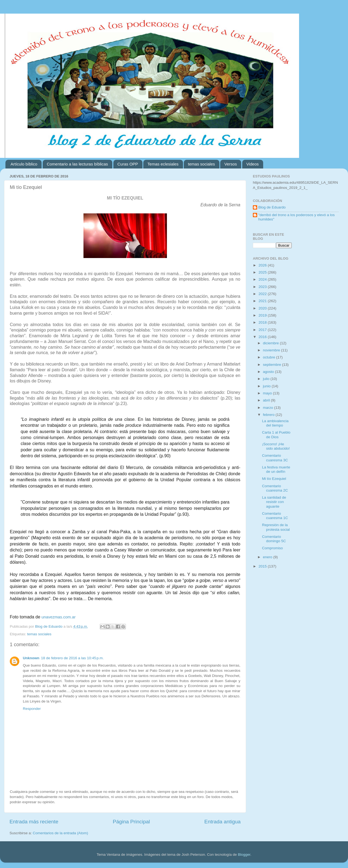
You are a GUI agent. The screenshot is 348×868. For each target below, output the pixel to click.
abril (267, 400)
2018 (263, 322)
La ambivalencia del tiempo (275, 423)
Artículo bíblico (24, 164)
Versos (231, 164)
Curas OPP (128, 164)
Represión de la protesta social (276, 527)
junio (267, 386)
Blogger (244, 855)
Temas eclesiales (163, 164)
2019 (263, 315)
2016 (263, 337)
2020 (263, 308)
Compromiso (273, 548)
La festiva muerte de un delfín (276, 469)
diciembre (271, 343)
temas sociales (201, 164)
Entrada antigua (223, 822)
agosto (269, 372)
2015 (263, 566)
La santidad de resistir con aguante (274, 502)
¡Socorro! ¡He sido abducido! (276, 446)
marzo (268, 408)
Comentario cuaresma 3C (275, 458)
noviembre (272, 350)
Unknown (31, 658)
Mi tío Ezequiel (274, 479)
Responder (32, 709)
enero (268, 557)
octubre (270, 357)
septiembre (273, 365)
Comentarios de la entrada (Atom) (60, 833)
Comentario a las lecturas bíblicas (77, 164)
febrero (269, 415)
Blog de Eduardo (272, 207)
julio (267, 379)
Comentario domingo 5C (274, 539)
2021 (263, 301)
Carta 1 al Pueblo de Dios (276, 435)
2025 (263, 272)
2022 (263, 294)
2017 (263, 330)
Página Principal (131, 822)
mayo (268, 393)
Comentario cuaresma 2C (275, 488)
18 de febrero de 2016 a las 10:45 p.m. (72, 658)
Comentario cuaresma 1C (275, 516)
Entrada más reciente (34, 822)
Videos (253, 164)
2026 (263, 265)
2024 (263, 279)
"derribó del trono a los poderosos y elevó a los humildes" (296, 217)
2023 (263, 287)
